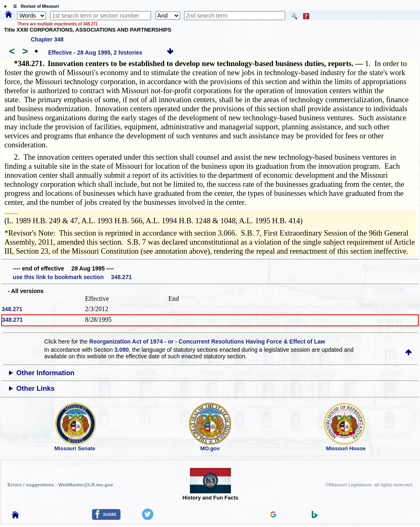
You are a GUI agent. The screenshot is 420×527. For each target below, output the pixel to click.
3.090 (122, 350)
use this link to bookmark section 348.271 (72, 277)
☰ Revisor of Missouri (34, 6)
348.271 (12, 309)
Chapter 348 (47, 39)
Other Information (46, 373)
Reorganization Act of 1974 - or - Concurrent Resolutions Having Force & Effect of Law (207, 341)
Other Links (35, 388)
